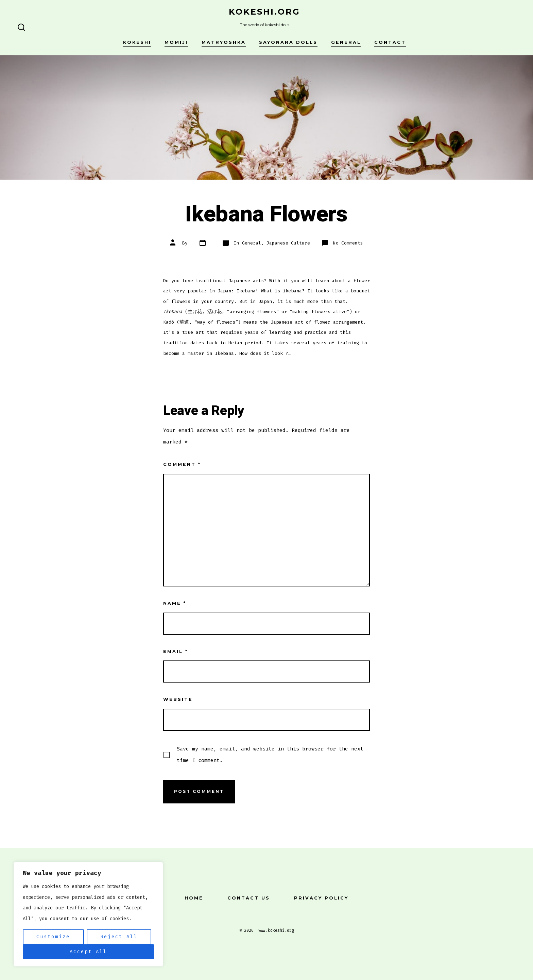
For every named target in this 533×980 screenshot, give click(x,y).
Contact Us (249, 898)
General (346, 42)
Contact (390, 42)
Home (194, 898)
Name (175, 603)
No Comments (348, 243)
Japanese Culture (288, 243)
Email (176, 651)
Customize (53, 937)
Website (178, 699)
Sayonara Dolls (288, 42)
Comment (182, 464)
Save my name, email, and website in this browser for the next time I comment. (270, 755)
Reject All (119, 937)
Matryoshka (224, 42)
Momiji (176, 42)
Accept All (88, 952)
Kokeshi (137, 42)
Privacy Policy (321, 898)
